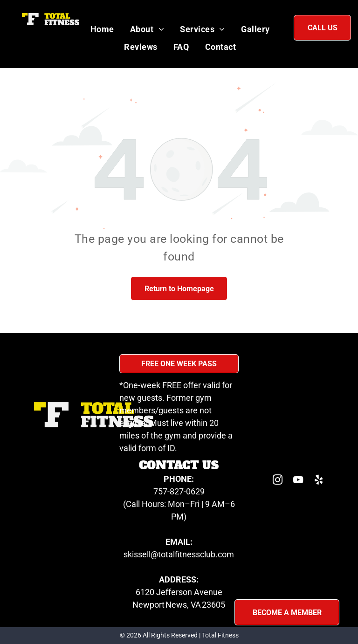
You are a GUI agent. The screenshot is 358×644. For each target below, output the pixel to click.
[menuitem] (102, 29)
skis (131, 554)
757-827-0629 (179, 491)
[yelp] (319, 481)
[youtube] (298, 481)
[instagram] (278, 481)
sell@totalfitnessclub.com (186, 554)
